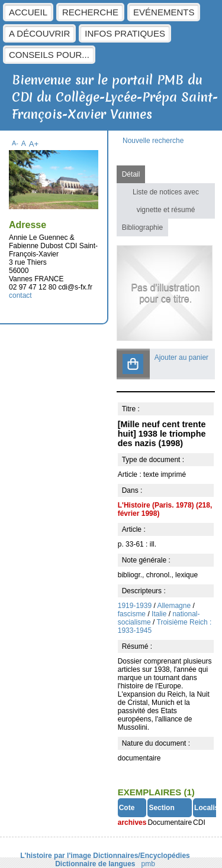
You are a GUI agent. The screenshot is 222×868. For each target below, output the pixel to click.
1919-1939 (135, 606)
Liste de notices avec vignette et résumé (166, 201)
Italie (159, 614)
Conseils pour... (49, 55)
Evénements (164, 12)
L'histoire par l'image (56, 856)
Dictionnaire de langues (95, 864)
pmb (148, 864)
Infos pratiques (125, 33)
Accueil (28, 12)
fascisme (132, 614)
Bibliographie (142, 227)
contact (20, 295)
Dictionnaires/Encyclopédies (141, 856)
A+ (34, 144)
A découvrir (39, 33)
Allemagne (174, 606)
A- (15, 143)
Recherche (90, 12)
